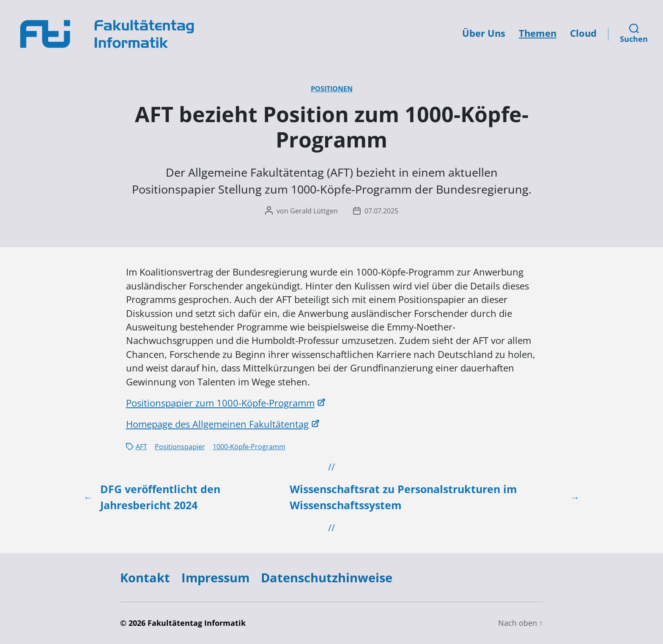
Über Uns (484, 33)
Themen (538, 33)
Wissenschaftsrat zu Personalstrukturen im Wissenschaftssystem (403, 497)
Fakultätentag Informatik (197, 623)
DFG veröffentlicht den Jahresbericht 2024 (160, 497)
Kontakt (145, 577)
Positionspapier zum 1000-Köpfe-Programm (220, 403)
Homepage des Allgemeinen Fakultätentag (217, 424)
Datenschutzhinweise (327, 577)
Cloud (583, 33)
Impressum (215, 577)
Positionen (332, 89)
